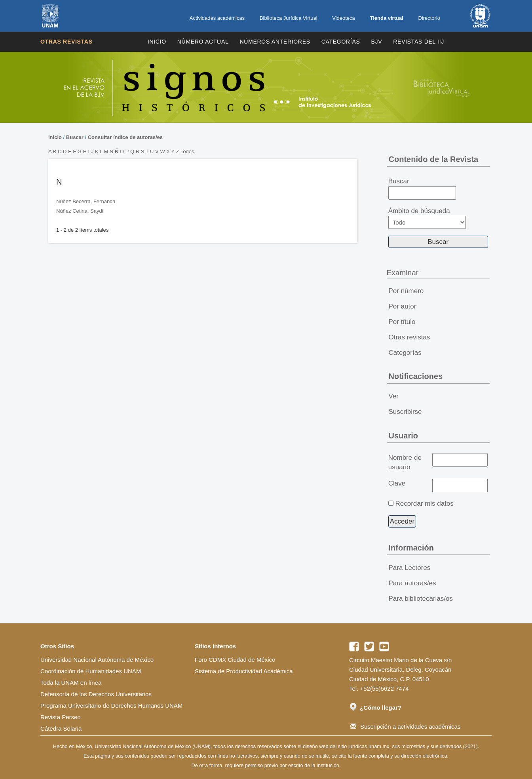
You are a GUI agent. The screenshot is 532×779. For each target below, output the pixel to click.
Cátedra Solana (61, 729)
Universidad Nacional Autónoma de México (97, 660)
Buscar (75, 137)
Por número (406, 291)
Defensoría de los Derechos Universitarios (96, 694)
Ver (394, 396)
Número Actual (203, 42)
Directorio (429, 18)
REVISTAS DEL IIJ (419, 42)
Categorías (341, 42)
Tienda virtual (386, 18)
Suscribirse (405, 412)
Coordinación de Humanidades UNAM (91, 671)
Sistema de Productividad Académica (244, 671)
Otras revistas (66, 42)
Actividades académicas (217, 18)
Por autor (403, 306)
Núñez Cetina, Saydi (80, 211)
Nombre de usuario (405, 462)
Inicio (157, 42)
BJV (377, 42)
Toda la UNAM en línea (71, 683)
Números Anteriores (275, 42)
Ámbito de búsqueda (427, 218)
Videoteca (344, 18)
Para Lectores (410, 568)
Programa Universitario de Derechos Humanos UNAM (111, 706)
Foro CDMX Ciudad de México (235, 660)
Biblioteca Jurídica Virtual (289, 18)
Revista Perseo (61, 717)
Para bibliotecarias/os (421, 599)
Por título (402, 322)
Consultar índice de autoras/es (125, 137)
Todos (187, 151)
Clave (397, 483)
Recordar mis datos (424, 504)
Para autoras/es (412, 583)
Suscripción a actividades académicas (405, 727)
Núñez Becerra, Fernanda (86, 201)
